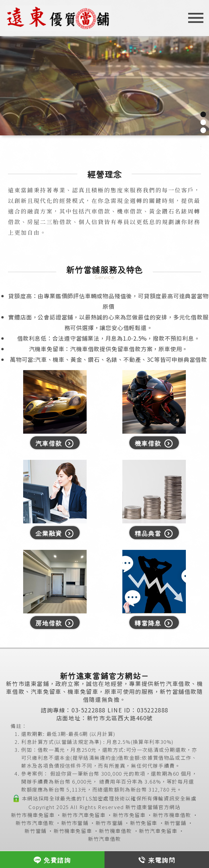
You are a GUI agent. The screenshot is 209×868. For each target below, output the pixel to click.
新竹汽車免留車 (158, 831)
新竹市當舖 (109, 823)
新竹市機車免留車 (33, 815)
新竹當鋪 (35, 831)
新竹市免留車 (129, 815)
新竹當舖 (175, 823)
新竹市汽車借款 (35, 823)
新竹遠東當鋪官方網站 (153, 807)
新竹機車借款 (115, 831)
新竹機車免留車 (73, 831)
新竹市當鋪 (75, 823)
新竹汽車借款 (104, 839)
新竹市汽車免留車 (84, 815)
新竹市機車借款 (172, 815)
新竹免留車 (144, 823)
